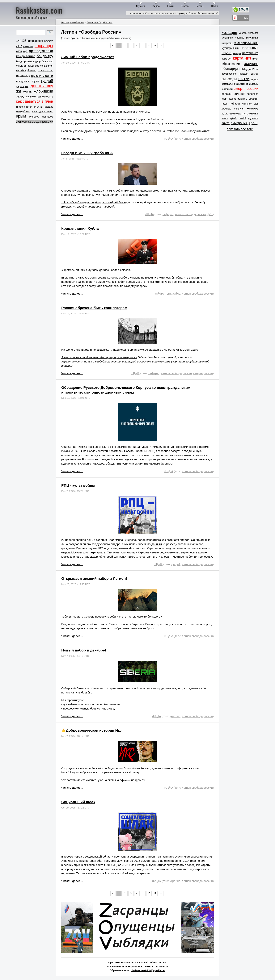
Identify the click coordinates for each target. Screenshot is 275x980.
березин (32, 71)
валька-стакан (46, 71)
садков (255, 79)
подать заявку (82, 112)
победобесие (229, 74)
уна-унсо (247, 104)
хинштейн (239, 109)
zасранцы (44, 46)
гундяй (47, 81)
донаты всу (42, 86)
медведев (253, 33)
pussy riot (28, 46)
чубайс (234, 118)
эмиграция (239, 123)
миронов (239, 38)
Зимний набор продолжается (88, 57)
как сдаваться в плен (35, 101)
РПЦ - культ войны (78, 485)
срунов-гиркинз (237, 99)
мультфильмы (230, 48)
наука (226, 53)
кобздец (49, 107)
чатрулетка (250, 113)
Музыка (141, 6)
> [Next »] (161, 46)
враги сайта (42, 75)
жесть (27, 91)
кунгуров (34, 117)
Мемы (200, 6)
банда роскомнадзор (28, 61)
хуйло (176, 294)
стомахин (252, 99)
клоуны (38, 107)
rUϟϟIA (169, 139)
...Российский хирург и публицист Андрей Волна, (94, 202)
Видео (156, 6)
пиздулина (250, 69)
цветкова (235, 114)
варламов (23, 76)
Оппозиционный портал (73, 22)
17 (155, 46)
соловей (239, 94)
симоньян (227, 89)
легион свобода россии (35, 122)
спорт (224, 99)
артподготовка (41, 51)
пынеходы (229, 79)
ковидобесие (23, 112)
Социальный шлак (78, 802)
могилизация (246, 43)
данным (157, 544)
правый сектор (249, 74)
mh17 (19, 46)
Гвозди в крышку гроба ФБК (87, 153)
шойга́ (243, 118)
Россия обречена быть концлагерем (94, 308)
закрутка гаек (26, 96)
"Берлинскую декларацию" (144, 350)
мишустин (227, 43)
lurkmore (49, 41)
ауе (25, 51)
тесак (224, 104)
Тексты (185, 6)
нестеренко (250, 53)
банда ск (21, 66)
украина (175, 716)
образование (231, 64)
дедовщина (22, 86)
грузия (36, 81)
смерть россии (203, 373)
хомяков (253, 108)
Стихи (214, 6)
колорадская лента (42, 112)
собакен (227, 94)
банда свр (48, 61)
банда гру (45, 56)
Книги (170, 6)
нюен (255, 59)
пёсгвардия (231, 69)
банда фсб (33, 66)
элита (226, 123)
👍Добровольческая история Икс (91, 730)
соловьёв (253, 94)
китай (29, 107)
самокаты (227, 84)
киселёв (20, 107)
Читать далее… (72, 139)
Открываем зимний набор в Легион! (94, 579)
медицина (227, 38)
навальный (250, 48)
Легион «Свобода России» (99, 22)
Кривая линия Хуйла (80, 228)
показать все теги (240, 129)
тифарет (168, 214)
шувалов (253, 118)
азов (19, 51)
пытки (244, 79)
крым (21, 116)
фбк (210, 214)
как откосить (45, 97)
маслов (243, 33)
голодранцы (23, 81)
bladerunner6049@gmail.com (148, 970)
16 (149, 46)
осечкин (251, 63)
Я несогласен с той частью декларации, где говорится (99, 357)
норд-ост (227, 59)
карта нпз (242, 58)
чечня (225, 118)
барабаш (21, 71)
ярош (253, 123)
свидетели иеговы (246, 84)
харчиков (226, 109)
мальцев (229, 32)
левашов (48, 117)
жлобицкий (43, 91)
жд (19, 91)
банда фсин (47, 66)
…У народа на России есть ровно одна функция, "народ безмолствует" (172, 13)
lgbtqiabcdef (35, 41)
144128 (21, 41)
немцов (237, 53)
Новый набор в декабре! (84, 650)
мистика (252, 37)
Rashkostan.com (39, 10)
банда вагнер (26, 56)
